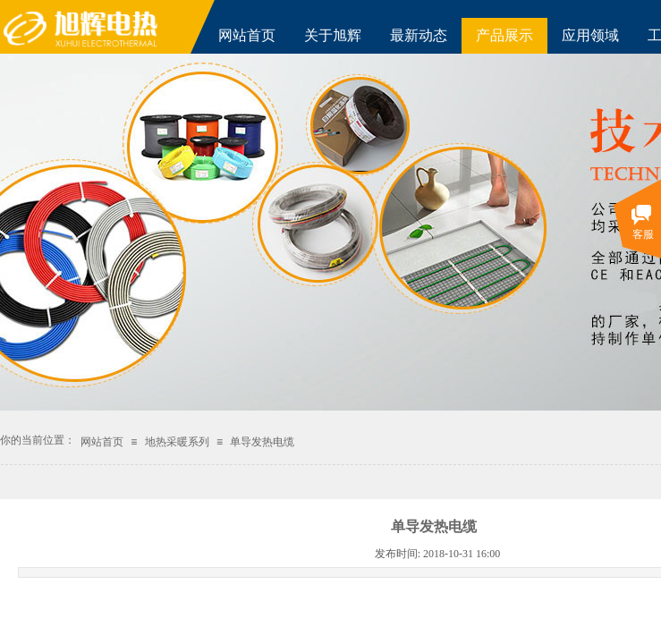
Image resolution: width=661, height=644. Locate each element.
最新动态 (419, 35)
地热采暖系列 (177, 442)
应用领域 (590, 35)
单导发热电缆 (262, 442)
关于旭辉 (333, 35)
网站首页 (247, 35)
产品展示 (504, 35)
